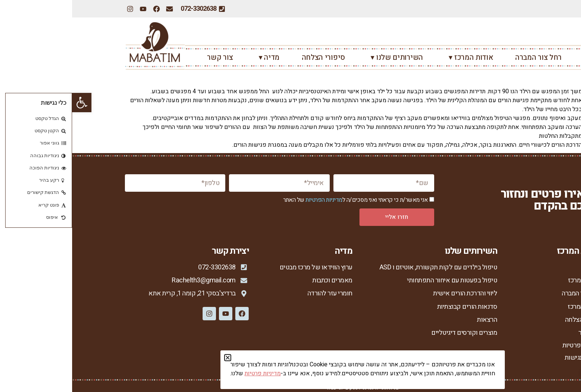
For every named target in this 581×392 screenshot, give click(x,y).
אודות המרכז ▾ (397, 57)
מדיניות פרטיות (509, 345)
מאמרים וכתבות (260, 280)
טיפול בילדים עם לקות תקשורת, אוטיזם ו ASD (366, 267)
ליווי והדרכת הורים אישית (393, 293)
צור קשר (148, 57)
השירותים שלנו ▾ (323, 57)
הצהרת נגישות (511, 358)
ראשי (520, 57)
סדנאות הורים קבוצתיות (395, 307)
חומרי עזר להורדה (258, 293)
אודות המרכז (512, 280)
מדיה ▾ (195, 57)
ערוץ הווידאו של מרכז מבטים (243, 267)
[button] (10, 103)
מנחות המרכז (512, 307)
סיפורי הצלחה (251, 57)
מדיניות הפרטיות (252, 200)
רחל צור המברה (466, 57)
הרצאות (415, 320)
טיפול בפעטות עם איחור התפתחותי (380, 280)
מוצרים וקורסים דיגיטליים (392, 333)
